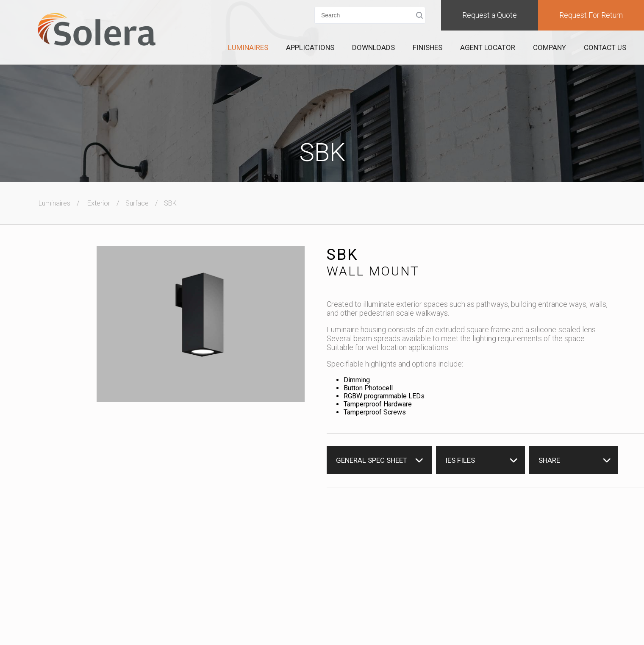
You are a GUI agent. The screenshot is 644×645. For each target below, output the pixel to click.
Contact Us (605, 47)
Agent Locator (488, 47)
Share (549, 460)
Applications (310, 47)
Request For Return (591, 15)
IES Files (460, 460)
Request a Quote (490, 15)
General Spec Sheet (372, 460)
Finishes (427, 47)
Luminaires (248, 47)
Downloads (373, 47)
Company (550, 47)
